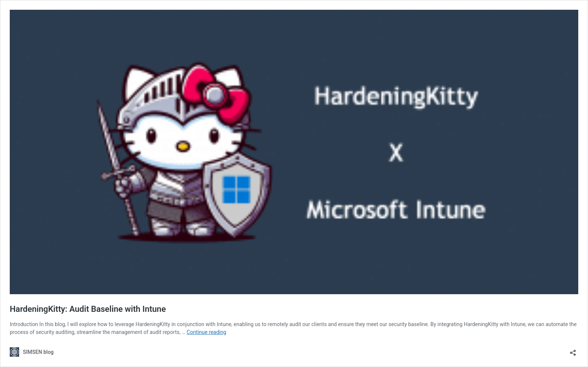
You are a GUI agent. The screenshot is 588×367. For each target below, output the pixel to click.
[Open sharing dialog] (573, 350)
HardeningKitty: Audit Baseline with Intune (88, 309)
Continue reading (207, 332)
